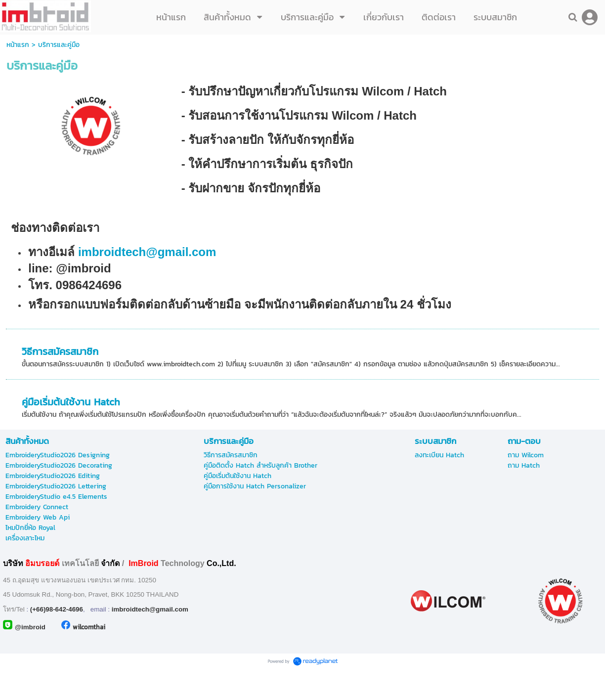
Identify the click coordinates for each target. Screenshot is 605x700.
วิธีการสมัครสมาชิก (60, 351)
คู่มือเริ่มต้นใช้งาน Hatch (71, 402)
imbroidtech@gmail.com (149, 252)
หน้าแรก (18, 45)
